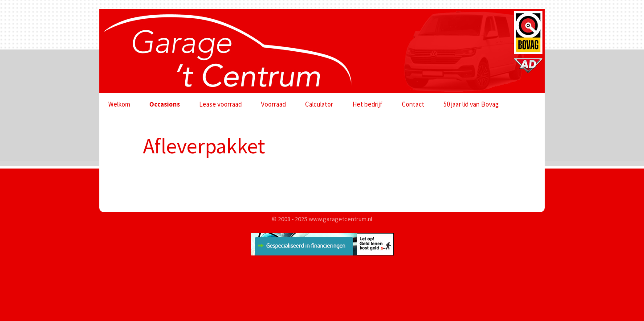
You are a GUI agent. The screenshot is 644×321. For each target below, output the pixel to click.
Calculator (319, 104)
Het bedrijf (367, 104)
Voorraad (273, 104)
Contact (413, 104)
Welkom (119, 104)
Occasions (165, 104)
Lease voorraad (220, 104)
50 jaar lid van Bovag (471, 104)
